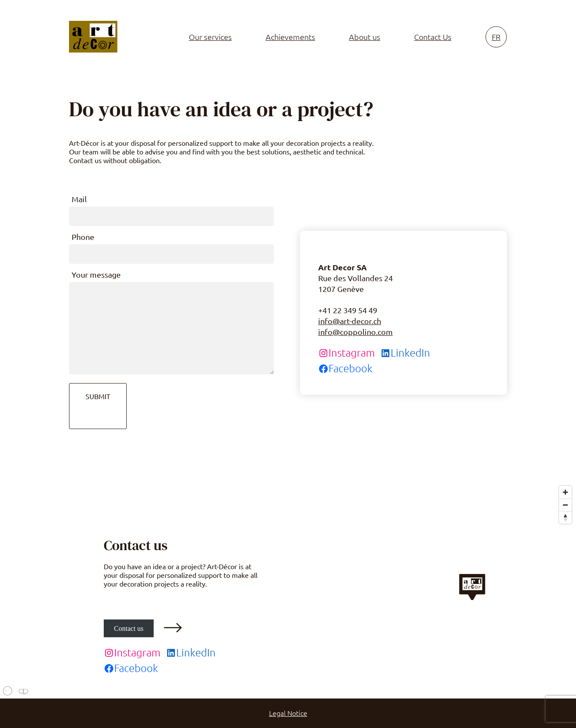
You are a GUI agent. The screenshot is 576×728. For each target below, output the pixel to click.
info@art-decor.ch (350, 321)
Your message (96, 275)
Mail (79, 199)
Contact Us (433, 37)
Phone (83, 237)
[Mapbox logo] (22, 691)
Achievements (290, 37)
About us (365, 37)
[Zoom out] (565, 505)
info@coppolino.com (355, 332)
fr (496, 37)
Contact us (129, 628)
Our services (210, 37)
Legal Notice (288, 713)
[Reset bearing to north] (565, 517)
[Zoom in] (565, 492)
